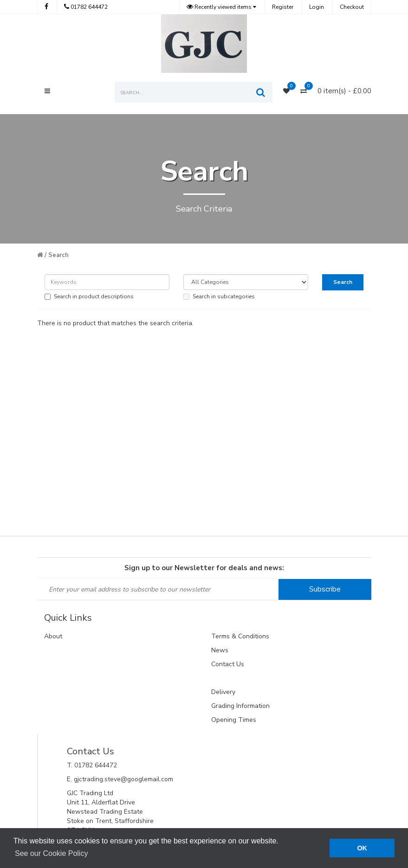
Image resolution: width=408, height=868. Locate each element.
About (53, 636)
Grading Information (240, 706)
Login (317, 7)
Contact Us (228, 664)
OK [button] (362, 848)
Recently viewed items (220, 7)
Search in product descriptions (89, 296)
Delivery (223, 692)
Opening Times (234, 720)
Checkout (352, 7)
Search (58, 255)
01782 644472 (86, 7)
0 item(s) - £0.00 (344, 91)
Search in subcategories (219, 296)
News (220, 650)
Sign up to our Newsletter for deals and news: (204, 568)
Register (283, 7)
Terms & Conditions (240, 636)
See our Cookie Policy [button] (51, 853)
